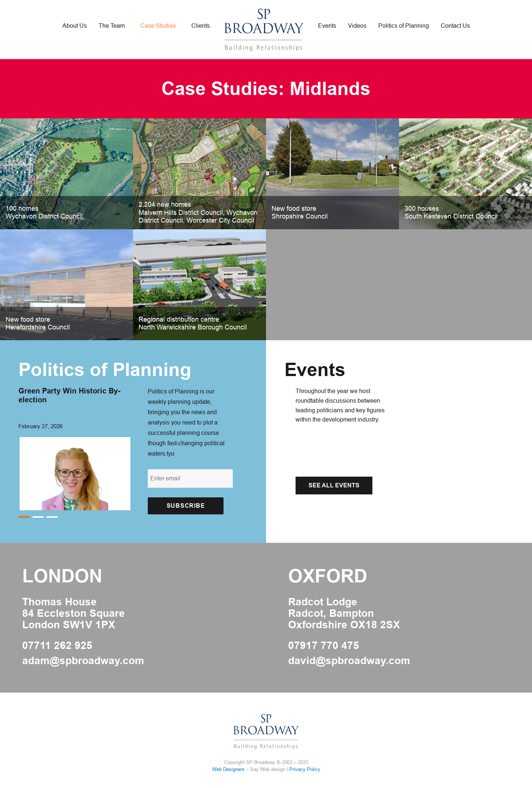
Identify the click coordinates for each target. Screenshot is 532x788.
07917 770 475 (324, 646)
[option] (76, 448)
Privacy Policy (305, 769)
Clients (201, 26)
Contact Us (455, 26)
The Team (112, 26)
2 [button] (38, 517)
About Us (75, 26)
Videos (357, 26)
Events (327, 26)
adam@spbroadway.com (83, 661)
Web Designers (228, 769)
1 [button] (24, 517)
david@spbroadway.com (349, 661)
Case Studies (158, 26)
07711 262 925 (57, 646)
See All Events (334, 485)
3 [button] (52, 517)
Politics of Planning (404, 26)
